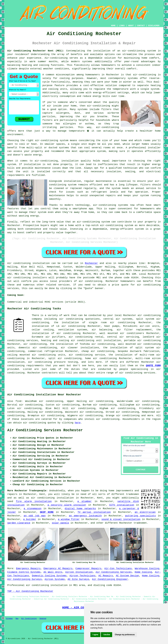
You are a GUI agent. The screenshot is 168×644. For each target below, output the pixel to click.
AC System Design (127, 576)
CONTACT (141, 26)
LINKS (122, 26)
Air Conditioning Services (114, 572)
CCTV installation (122, 505)
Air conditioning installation (29, 263)
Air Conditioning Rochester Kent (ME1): (36, 51)
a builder (30, 519)
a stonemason (33, 509)
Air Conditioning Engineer (110, 579)
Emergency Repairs (28, 569)
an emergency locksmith (85, 516)
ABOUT (131, 26)
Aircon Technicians (82, 576)
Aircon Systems (55, 579)
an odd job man (35, 516)
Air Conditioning (29, 619)
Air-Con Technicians (118, 569)
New (17, 619)
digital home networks (80, 509)
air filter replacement (134, 330)
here (78, 423)
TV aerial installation (94, 512)
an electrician (145, 512)
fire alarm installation (34, 501)
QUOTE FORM (153, 366)
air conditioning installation (52, 498)
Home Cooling (143, 572)
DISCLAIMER (154, 26)
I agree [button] (95, 635)
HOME (113, 26)
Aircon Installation (79, 572)
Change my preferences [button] (125, 635)
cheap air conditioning (98, 351)
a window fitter (69, 519)
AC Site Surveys (78, 579)
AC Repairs (106, 576)
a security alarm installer (67, 505)
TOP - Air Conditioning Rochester (30, 591)
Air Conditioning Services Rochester (45, 430)
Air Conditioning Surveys (25, 579)
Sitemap (9, 619)
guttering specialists (140, 516)
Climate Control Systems (24, 572)
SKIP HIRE (47, 512)
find (18, 401)
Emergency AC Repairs (58, 569)
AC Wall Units (53, 572)
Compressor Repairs (88, 569)
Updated (43, 619)
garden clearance (19, 523)
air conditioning (91, 281)
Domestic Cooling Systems (49, 576)
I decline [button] (107, 635)
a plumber (85, 501)
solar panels (60, 523)
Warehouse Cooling (147, 569)
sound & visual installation (121, 519)
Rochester (91, 263)
